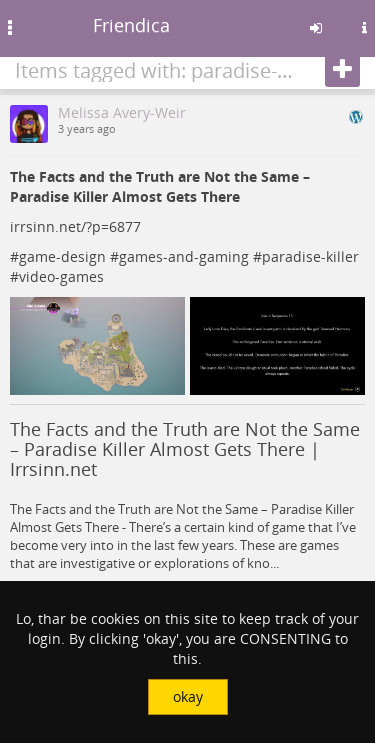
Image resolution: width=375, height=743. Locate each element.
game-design (62, 256)
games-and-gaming (184, 256)
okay (188, 696)
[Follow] (342, 70)
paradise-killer (310, 256)
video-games (61, 276)
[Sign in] (316, 28)
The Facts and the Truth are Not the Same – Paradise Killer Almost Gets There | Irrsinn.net (185, 449)
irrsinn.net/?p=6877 (75, 226)
